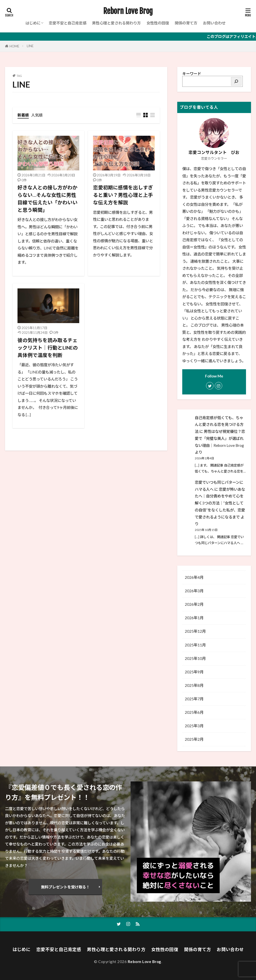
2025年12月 (195, 631)
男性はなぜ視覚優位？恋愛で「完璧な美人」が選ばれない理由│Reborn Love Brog (220, 438)
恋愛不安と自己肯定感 (67, 23)
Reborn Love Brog (128, 11)
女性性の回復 (158, 23)
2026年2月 (194, 604)
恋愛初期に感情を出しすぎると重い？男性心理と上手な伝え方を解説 (123, 195)
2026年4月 (194, 577)
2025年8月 (194, 685)
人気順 (37, 115)
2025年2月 (194, 739)
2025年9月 (194, 672)
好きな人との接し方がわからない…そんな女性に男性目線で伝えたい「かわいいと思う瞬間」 (47, 198)
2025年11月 (195, 645)
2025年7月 (194, 699)
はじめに (33, 23)
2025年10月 (195, 658)
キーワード (192, 74)
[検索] (236, 81)
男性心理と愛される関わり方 (116, 23)
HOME (14, 46)
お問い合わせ (214, 23)
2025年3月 (194, 726)
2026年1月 (194, 618)
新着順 (23, 115)
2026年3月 (194, 591)
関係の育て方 (186, 23)
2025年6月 (194, 712)
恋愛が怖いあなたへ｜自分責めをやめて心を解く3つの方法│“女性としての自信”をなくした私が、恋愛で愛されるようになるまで (220, 503)
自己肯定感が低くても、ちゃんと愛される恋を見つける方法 (219, 425)
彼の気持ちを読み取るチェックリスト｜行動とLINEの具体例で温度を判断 (48, 347)
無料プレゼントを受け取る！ (65, 887)
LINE (30, 46)
